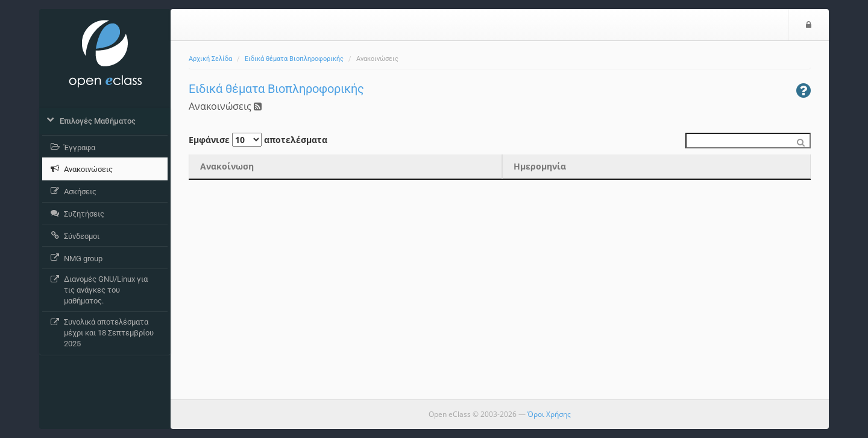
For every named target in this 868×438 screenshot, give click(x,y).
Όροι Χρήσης (549, 414)
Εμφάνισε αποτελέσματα (258, 140)
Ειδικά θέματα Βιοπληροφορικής (294, 59)
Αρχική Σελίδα (210, 59)
